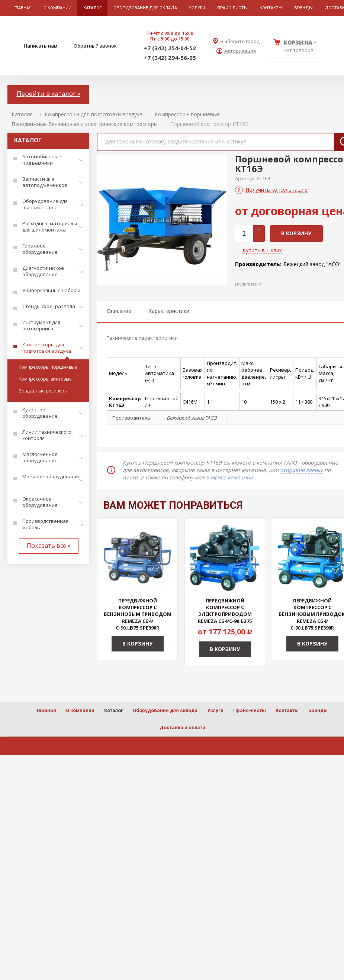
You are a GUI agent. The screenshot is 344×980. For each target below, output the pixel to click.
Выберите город (240, 41)
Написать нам (41, 46)
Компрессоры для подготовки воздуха (94, 114)
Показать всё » (49, 546)
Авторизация (240, 51)
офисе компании (233, 477)
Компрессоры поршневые (187, 114)
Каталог (22, 114)
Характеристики (169, 311)
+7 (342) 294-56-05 (170, 58)
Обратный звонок (95, 46)
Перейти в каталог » (49, 93)
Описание (119, 311)
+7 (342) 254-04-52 (170, 48)
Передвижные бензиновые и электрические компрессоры (85, 124)
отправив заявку (301, 470)
